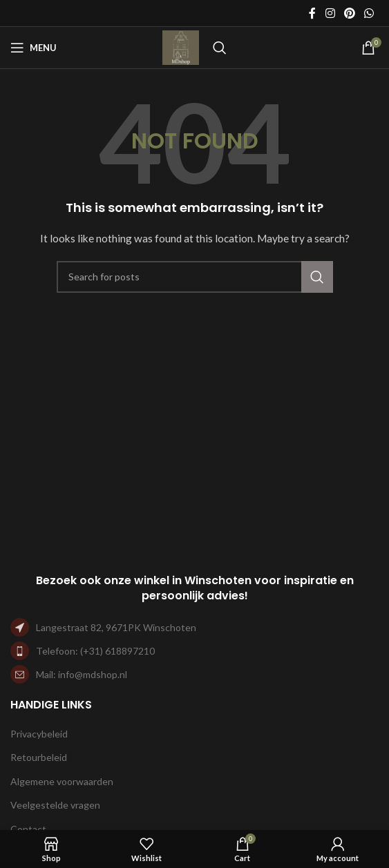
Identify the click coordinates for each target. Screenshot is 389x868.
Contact (28, 829)
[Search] (220, 48)
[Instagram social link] (330, 13)
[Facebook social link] (312, 13)
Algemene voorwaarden (62, 781)
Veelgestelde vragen (55, 805)
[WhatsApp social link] (369, 13)
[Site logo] (181, 47)
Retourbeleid (39, 757)
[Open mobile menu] (34, 48)
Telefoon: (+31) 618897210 (95, 651)
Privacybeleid (39, 734)
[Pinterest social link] (349, 13)
